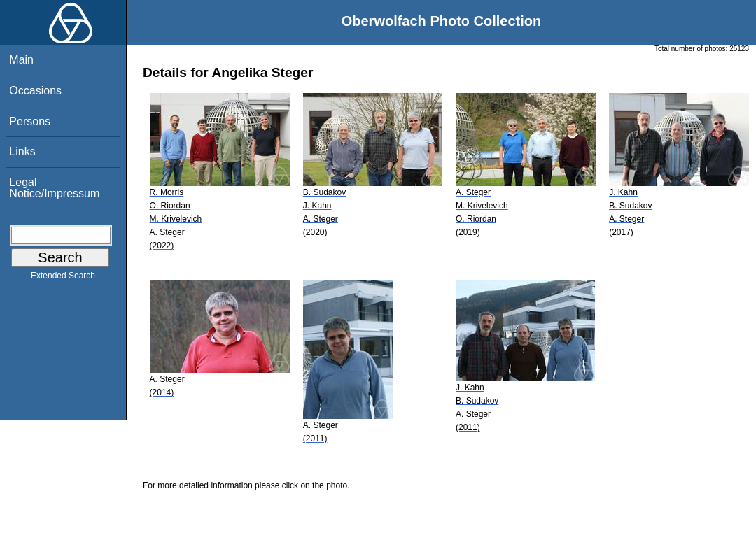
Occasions (35, 91)
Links (22, 151)
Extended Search (63, 278)
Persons (30, 121)
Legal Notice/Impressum (54, 188)
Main (21, 60)
